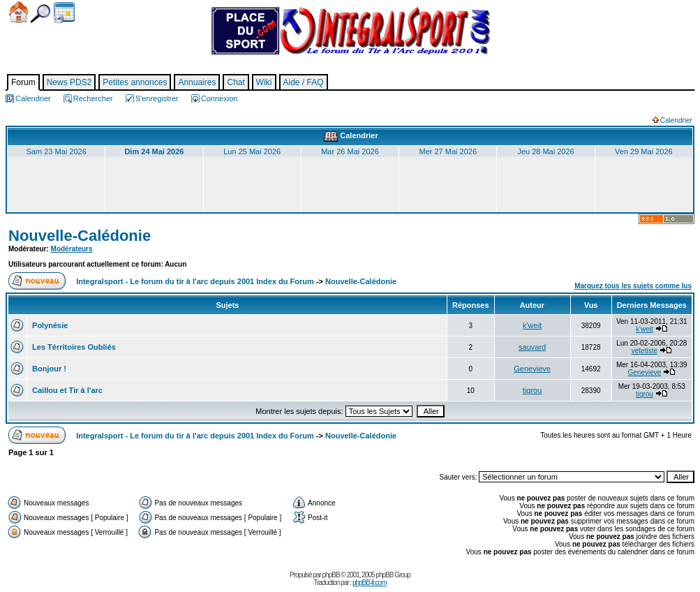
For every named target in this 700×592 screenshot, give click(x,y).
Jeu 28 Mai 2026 (545, 151)
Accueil (18, 12)
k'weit (532, 325)
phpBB (331, 575)
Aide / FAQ (304, 82)
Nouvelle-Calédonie (80, 236)
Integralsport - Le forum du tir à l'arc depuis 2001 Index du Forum (195, 281)
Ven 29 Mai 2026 (644, 151)
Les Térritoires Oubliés (73, 347)
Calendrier (64, 13)
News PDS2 (69, 82)
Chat (236, 82)
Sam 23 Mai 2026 (57, 151)
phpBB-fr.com (370, 583)
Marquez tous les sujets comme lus (633, 286)
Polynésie (49, 325)
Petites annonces (135, 82)
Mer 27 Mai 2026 (448, 151)
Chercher (40, 14)
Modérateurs (72, 249)
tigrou (533, 390)
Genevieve (532, 369)
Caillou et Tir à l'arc (66, 390)
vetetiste (645, 351)
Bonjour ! (48, 369)
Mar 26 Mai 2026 (350, 151)
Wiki (264, 82)
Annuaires (197, 82)
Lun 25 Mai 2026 (252, 151)
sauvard (532, 347)
